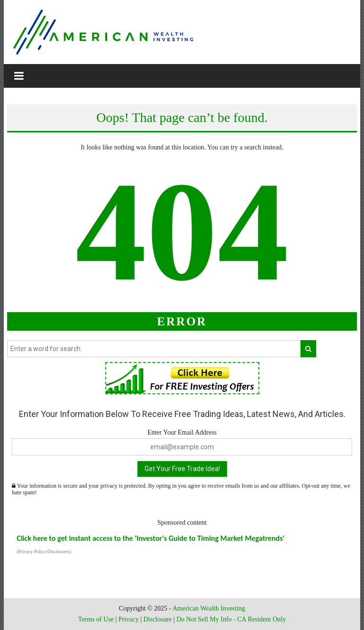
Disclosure (157, 619)
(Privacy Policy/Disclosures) (44, 551)
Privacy (129, 619)
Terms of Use (96, 619)
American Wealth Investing (209, 608)
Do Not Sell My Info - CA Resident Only (231, 619)
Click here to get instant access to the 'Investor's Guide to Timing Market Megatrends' (150, 538)
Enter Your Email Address (182, 432)
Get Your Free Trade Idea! (182, 469)
